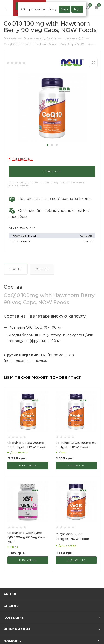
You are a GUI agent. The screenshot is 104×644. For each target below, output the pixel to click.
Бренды (12, 606)
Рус (77, 9)
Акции (10, 594)
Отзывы (42, 269)
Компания (14, 618)
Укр (64, 9)
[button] (48, 145)
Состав (16, 269)
